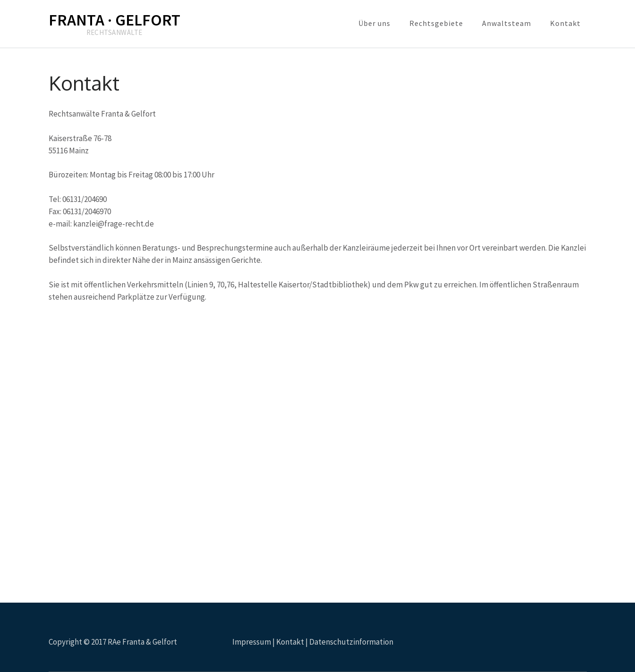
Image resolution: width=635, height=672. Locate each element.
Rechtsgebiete (436, 23)
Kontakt (565, 23)
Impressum (252, 642)
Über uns (374, 23)
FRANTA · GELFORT (114, 20)
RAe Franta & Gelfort (142, 642)
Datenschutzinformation (351, 642)
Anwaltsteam (507, 23)
